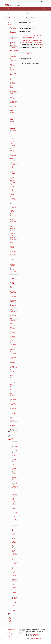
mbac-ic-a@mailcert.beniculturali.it (32, 636)
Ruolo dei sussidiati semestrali (13, 253)
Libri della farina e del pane (14, 573)
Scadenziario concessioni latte (13, 278)
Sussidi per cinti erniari (13, 309)
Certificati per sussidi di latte (13, 293)
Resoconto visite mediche (13, 371)
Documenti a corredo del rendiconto (13, 103)
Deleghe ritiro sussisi (13, 269)
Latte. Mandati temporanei (13, 287)
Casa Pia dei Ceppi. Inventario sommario (31, 42)
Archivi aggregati (12, 428)
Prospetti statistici (13, 409)
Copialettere (13, 60)
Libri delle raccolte (14, 503)
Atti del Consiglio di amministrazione (14, 49)
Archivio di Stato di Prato (28, 54)
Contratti (14, 443)
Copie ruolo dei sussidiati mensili (12, 247)
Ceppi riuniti (11, 433)
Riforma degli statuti (14, 464)
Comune (14, 480)
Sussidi (12, 262)
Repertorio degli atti (13, 39)
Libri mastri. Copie (13, 204)
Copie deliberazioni (13, 32)
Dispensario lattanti (13, 353)
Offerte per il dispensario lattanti (13, 405)
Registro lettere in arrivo (13, 69)
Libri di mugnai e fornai (14, 564)
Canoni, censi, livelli (13, 162)
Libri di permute (14, 610)
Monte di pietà (14, 476)
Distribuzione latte (13, 388)
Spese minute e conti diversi (14, 605)
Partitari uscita (13, 109)
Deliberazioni (13, 28)
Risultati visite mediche (13, 367)
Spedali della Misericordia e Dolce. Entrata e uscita (15, 487)
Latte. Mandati (12, 283)
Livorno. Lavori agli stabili (13, 200)
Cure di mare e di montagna (12, 327)
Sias (7, 1)
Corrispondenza (14, 79)
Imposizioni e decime (15, 498)
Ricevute (13, 146)
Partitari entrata (13, 113)
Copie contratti (12, 151)
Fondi (20, 18)
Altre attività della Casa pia (13, 419)
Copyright (9, 634)
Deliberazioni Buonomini (13, 227)
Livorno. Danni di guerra (13, 194)
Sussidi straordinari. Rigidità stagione (13, 338)
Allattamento (13, 378)
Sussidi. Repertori (12, 265)
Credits (9, 636)
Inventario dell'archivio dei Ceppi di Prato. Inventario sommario (34, 36)
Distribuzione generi (13, 344)
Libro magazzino (13, 135)
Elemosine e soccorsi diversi (13, 317)
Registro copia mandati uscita (13, 118)
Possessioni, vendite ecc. (15, 455)
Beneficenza (13, 349)
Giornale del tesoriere (13, 90)
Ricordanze (15, 512)
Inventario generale (13, 218)
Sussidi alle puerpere (13, 301)
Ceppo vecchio (12, 615)
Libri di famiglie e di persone (11, 620)
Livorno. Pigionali (13, 183)
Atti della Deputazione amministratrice (14, 44)
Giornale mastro (13, 87)
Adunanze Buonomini (13, 236)
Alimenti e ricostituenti (13, 400)
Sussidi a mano (13, 312)
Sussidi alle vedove (13, 297)
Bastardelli (13, 53)
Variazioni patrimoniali (13, 222)
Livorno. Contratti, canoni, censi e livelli (13, 189)
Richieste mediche (13, 374)
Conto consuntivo (13, 98)
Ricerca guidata (13, 18)
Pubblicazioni (13, 56)
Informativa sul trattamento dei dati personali (11, 631)
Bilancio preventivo (13, 83)
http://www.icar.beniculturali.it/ (38, 638)
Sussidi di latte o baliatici (13, 359)
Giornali (15, 450)
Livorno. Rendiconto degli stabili (13, 179)
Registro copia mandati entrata (13, 123)
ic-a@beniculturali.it (34, 634)
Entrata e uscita (15, 447)
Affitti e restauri (12, 174)
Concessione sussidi (13, 258)
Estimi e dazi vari (15, 508)
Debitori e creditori (13, 131)
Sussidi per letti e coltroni (13, 305)
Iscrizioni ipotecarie (13, 171)
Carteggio (14, 494)
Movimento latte (13, 383)
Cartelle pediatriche (13, 363)
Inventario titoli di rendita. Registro (13, 209)
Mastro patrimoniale (13, 215)
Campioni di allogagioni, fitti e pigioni (15, 518)
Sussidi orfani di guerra (12, 322)
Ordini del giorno (13, 35)
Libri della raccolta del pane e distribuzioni (15, 553)
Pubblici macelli (15, 473)
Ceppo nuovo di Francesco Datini (12, 438)
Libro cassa (12, 139)
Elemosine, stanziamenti (15, 526)
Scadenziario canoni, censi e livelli (13, 156)
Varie (14, 459)
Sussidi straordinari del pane (13, 332)
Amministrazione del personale (14, 424)
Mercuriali (13, 148)
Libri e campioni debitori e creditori (14, 541)
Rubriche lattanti (13, 396)
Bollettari (13, 106)
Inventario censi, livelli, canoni (13, 166)
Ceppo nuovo (39, 44)
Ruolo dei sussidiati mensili (13, 241)
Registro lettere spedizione (13, 64)
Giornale (14, 568)
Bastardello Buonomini (13, 232)
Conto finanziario (12, 94)
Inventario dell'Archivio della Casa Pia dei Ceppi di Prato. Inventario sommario (33, 40)
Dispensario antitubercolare (14, 414)
